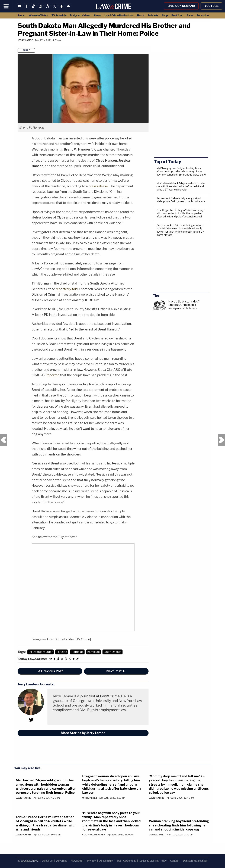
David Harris (24, 798)
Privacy (91, 861)
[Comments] (18, 45)
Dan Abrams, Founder (195, 861)
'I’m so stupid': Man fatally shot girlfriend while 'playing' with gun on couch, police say (181, 200)
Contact (175, 861)
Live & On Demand (181, 6)
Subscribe (203, 15)
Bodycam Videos (80, 15)
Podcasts (153, 15)
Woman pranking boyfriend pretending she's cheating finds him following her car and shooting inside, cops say (179, 825)
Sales (190, 15)
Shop (165, 15)
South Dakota (112, 652)
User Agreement (126, 861)
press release (98, 186)
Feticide (62, 652)
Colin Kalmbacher (94, 835)
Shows (97, 15)
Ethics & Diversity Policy (153, 861)
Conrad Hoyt (157, 835)
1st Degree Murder (41, 652)
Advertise (62, 861)
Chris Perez (90, 798)
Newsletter (77, 861)
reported (53, 375)
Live (21, 15)
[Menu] (6, 6)
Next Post (221, 440)
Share (26, 50)
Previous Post (4, 440)
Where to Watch (38, 15)
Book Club (177, 15)
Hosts (141, 15)
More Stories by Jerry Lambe (83, 733)
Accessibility (106, 861)
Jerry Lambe (25, 40)
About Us (47, 861)
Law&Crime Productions (119, 15)
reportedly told (67, 289)
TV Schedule (59, 15)
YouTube (211, 6)
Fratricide (77, 652)
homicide (94, 652)
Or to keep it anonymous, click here (183, 307)
